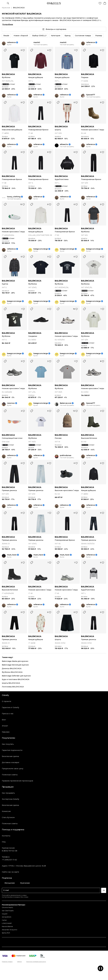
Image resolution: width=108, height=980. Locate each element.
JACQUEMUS (7, 917)
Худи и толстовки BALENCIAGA (16, 679)
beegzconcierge (41, 249)
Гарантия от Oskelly (11, 707)
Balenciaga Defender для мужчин (16, 676)
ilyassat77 (91, 95)
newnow (11, 403)
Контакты (6, 836)
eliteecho (64, 144)
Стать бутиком (8, 817)
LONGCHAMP (7, 923)
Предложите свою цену (13, 769)
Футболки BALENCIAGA (12, 672)
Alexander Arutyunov (10, 930)
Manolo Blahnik (7, 926)
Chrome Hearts (7, 907)
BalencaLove (66, 403)
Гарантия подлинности (12, 750)
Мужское (6, 8)
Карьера (6, 732)
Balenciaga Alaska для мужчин (15, 661)
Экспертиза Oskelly (11, 799)
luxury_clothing (14, 197)
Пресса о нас (8, 714)
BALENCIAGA (8, 74)
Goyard (5, 914)
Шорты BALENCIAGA (11, 683)
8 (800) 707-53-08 (10, 851)
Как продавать (8, 793)
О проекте (7, 701)
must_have (12, 555)
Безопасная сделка (10, 756)
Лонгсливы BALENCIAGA (13, 687)
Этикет (5, 726)
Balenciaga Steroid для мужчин (15, 665)
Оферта (19, 962)
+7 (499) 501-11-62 (9, 860)
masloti (37, 42)
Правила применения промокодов (17, 781)
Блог (4, 720)
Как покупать (8, 744)
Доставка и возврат (11, 762)
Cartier (4, 920)
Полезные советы (10, 775)
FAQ (4, 842)
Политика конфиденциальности (36, 962)
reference (11, 42)
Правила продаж (7, 962)
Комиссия (6, 811)
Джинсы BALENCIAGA (12, 668)
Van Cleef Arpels (8, 911)
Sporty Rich (6, 933)
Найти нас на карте (10, 872)
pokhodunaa (66, 455)
